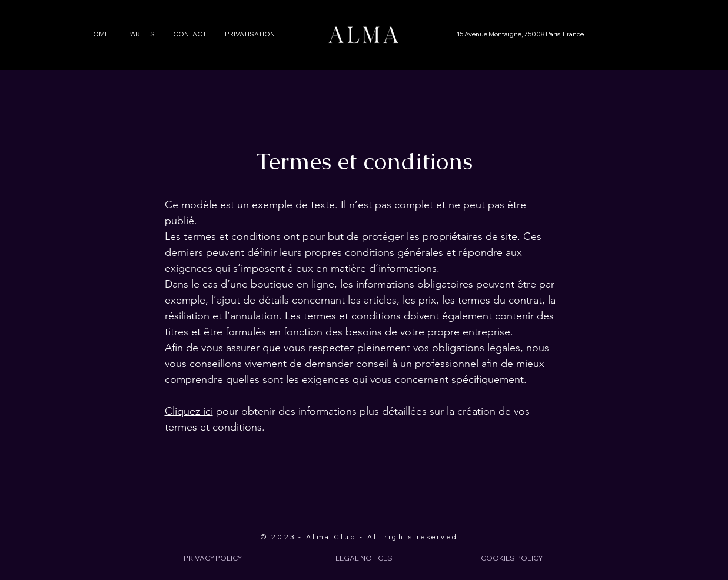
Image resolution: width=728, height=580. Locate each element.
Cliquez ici (189, 411)
